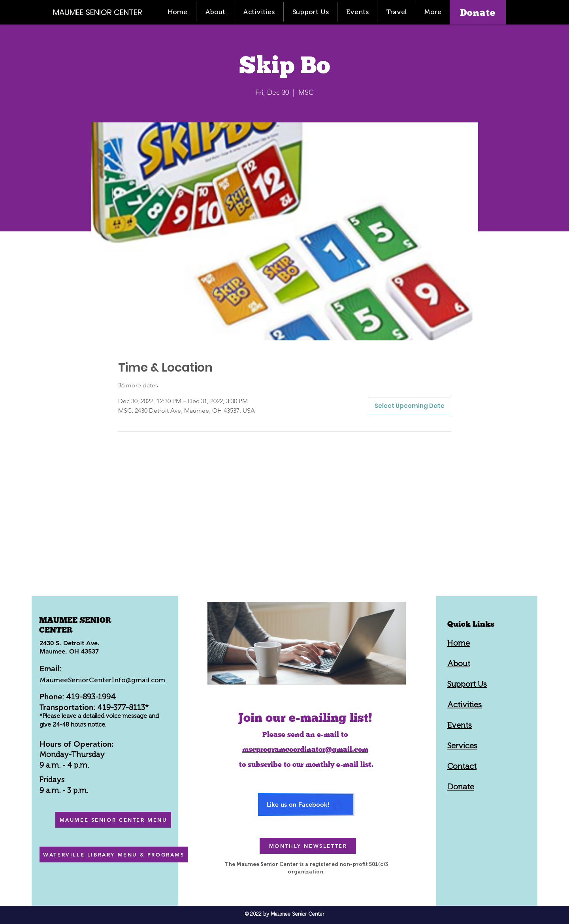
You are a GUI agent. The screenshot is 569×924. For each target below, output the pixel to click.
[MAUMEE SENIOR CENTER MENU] (113, 820)
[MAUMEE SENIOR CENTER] (102, 12)
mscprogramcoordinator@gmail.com (305, 749)
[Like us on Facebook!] (306, 804)
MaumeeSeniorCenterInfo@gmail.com (102, 680)
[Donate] (478, 12)
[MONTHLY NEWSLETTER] (308, 846)
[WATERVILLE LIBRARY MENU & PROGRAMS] (114, 855)
